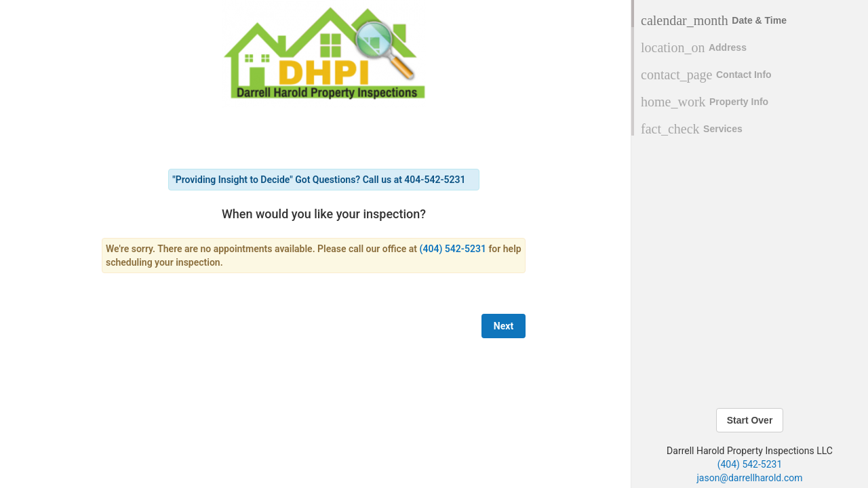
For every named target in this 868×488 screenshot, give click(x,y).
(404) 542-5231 (750, 464)
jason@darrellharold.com (749, 478)
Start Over (750, 420)
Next (504, 326)
